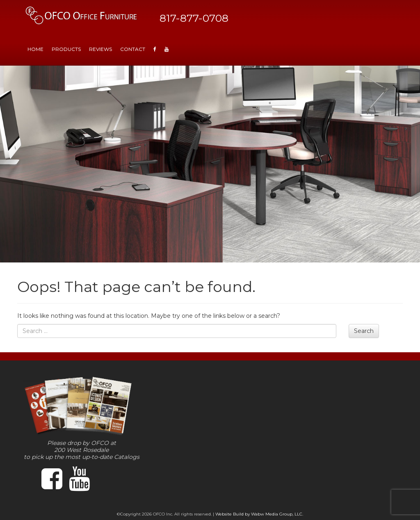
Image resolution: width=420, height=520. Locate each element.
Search (364, 331)
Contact (133, 49)
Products (66, 49)
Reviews (100, 49)
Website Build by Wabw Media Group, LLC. (259, 514)
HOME (35, 49)
